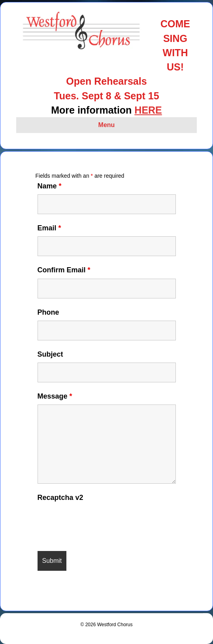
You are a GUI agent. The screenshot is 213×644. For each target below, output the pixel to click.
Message (55, 396)
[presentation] (98, 522)
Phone (48, 312)
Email (49, 228)
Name (50, 186)
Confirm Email (64, 270)
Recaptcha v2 (60, 498)
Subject (50, 354)
